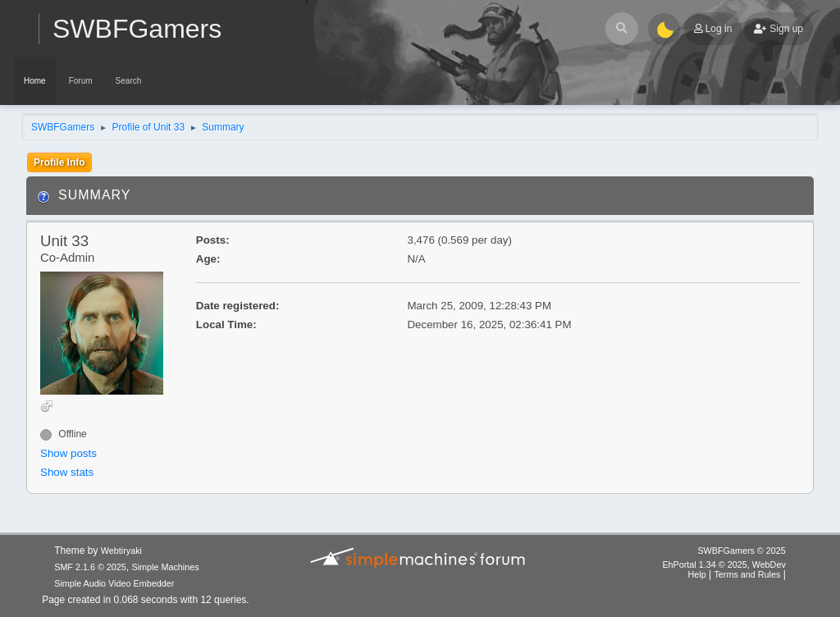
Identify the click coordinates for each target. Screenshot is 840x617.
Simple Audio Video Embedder (114, 583)
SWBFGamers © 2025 (741, 551)
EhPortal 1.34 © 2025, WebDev (724, 564)
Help (696, 574)
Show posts (68, 453)
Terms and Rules (747, 574)
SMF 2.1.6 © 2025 (90, 567)
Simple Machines (166, 567)
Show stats (67, 472)
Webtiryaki (121, 551)
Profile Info (59, 162)
